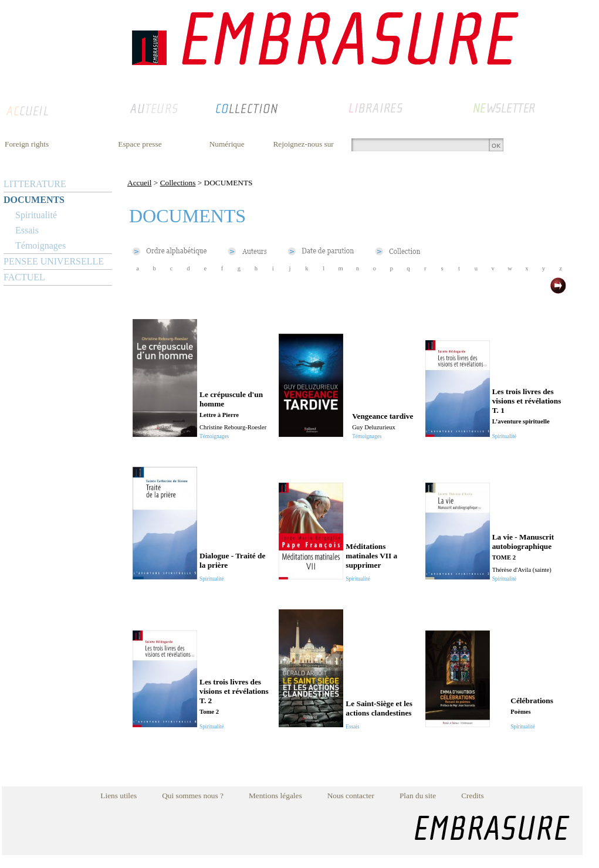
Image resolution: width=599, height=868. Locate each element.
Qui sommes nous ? (193, 796)
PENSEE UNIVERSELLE (54, 261)
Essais (27, 230)
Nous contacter (351, 796)
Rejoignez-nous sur (303, 144)
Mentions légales (275, 796)
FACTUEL (24, 277)
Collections (178, 183)
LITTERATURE (35, 184)
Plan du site (418, 796)
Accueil (139, 183)
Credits (473, 796)
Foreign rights (27, 144)
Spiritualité (36, 215)
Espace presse (140, 144)
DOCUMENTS (34, 200)
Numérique (227, 144)
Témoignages (40, 245)
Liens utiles (119, 796)
